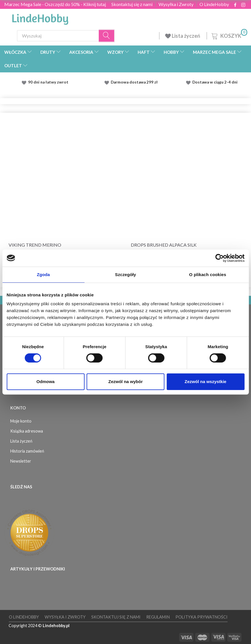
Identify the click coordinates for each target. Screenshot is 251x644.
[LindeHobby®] (40, 17)
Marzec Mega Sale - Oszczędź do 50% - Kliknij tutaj (55, 4)
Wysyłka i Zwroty (176, 4)
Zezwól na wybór (125, 382)
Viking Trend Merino (35, 245)
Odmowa (45, 382)
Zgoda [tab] (44, 275)
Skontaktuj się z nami (132, 4)
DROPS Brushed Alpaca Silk (164, 245)
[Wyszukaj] (107, 36)
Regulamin (158, 617)
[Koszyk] (229, 35)
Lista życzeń (183, 36)
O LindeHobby (214, 4)
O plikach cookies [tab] (208, 275)
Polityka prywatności (201, 617)
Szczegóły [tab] (125, 275)
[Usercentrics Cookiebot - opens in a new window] (219, 258)
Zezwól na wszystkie (205, 382)
